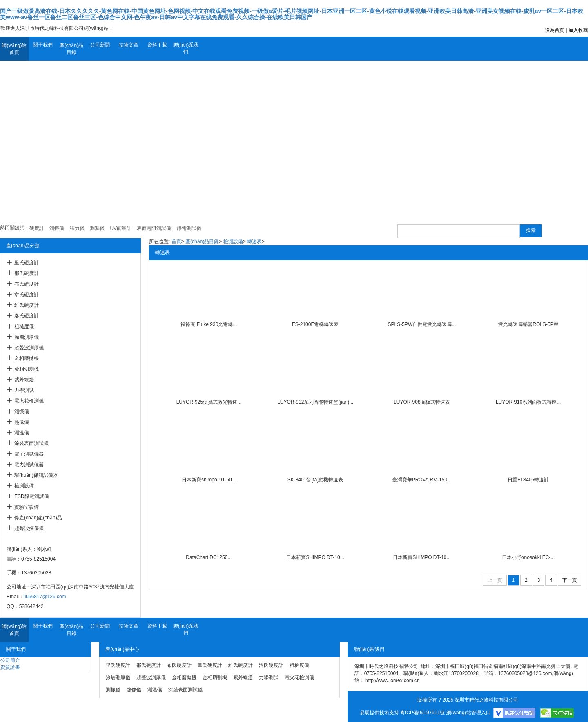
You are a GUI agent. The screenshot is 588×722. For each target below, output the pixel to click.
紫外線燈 (24, 380)
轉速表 (254, 241)
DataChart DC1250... (209, 557)
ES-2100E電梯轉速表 (315, 324)
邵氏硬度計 (27, 273)
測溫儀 (22, 433)
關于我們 (43, 45)
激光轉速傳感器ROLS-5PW (528, 324)
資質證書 (10, 667)
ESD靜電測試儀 (32, 496)
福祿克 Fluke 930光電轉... (209, 324)
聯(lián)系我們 (186, 48)
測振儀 (22, 411)
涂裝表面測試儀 (31, 443)
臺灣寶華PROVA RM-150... (422, 480)
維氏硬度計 (27, 305)
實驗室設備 (27, 507)
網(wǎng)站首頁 (14, 49)
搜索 (531, 230)
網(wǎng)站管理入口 (469, 713)
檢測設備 (24, 486)
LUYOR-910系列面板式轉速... (528, 402)
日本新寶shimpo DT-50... (209, 480)
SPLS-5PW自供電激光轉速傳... (422, 324)
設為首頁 (555, 30)
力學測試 (24, 390)
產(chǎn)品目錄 (71, 49)
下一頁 (570, 580)
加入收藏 (578, 30)
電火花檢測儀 (29, 401)
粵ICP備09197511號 (422, 713)
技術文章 (129, 45)
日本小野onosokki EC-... (528, 557)
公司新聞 (100, 45)
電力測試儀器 (29, 465)
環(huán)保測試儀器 (36, 475)
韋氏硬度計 (27, 295)
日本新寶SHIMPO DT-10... (315, 557)
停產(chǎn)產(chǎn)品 (38, 518)
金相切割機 (27, 369)
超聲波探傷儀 (29, 528)
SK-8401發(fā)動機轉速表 (315, 480)
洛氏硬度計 (27, 316)
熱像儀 (22, 422)
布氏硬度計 (27, 284)
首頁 (176, 241)
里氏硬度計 (27, 263)
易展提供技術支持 (379, 713)
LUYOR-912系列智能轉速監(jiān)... (315, 402)
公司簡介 (10, 660)
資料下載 (157, 45)
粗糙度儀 (24, 326)
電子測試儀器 (29, 454)
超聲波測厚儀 (29, 348)
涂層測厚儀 (27, 337)
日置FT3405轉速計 (528, 480)
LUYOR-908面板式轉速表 (422, 402)
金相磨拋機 (27, 358)
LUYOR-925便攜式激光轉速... (209, 402)
